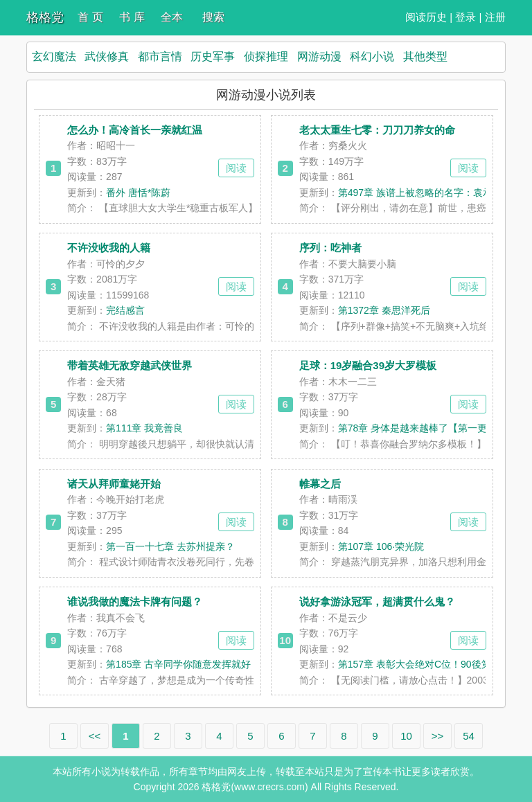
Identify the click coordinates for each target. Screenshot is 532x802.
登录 (465, 17)
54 (469, 736)
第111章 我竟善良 (144, 428)
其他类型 (425, 56)
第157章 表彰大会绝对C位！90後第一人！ (429, 664)
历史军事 (213, 56)
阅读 (236, 168)
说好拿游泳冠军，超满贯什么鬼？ (377, 601)
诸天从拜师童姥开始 (114, 484)
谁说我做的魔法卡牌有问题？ (135, 601)
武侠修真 (107, 56)
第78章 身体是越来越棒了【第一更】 (417, 428)
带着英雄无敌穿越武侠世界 (130, 365)
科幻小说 (372, 56)
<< (95, 736)
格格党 (45, 17)
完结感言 (125, 310)
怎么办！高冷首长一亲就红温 (135, 130)
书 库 (132, 17)
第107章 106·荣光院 (381, 546)
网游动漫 (319, 56)
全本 (172, 17)
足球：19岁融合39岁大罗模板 (368, 365)
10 (406, 736)
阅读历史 (426, 17)
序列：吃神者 (330, 248)
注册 (495, 17)
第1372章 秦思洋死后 (384, 310)
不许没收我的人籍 (109, 248)
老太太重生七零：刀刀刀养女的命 (377, 130)
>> (438, 736)
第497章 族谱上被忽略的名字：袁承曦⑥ (425, 193)
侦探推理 (266, 56)
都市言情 (160, 56)
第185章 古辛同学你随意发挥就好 (178, 664)
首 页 (90, 17)
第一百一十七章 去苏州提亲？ (170, 546)
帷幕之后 (320, 484)
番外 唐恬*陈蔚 (138, 193)
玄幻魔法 (54, 56)
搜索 (213, 17)
